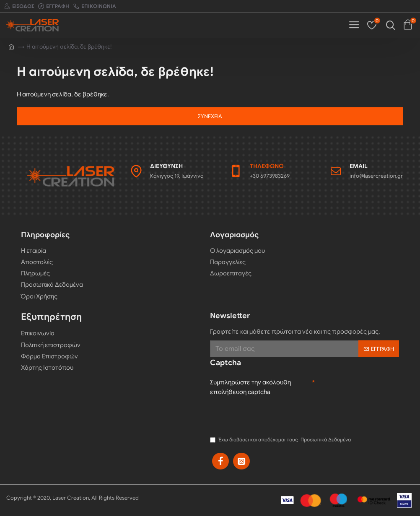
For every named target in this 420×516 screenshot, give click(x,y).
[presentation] (274, 415)
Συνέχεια (210, 116)
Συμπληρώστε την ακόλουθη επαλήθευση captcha (250, 387)
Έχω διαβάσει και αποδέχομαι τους (281, 440)
